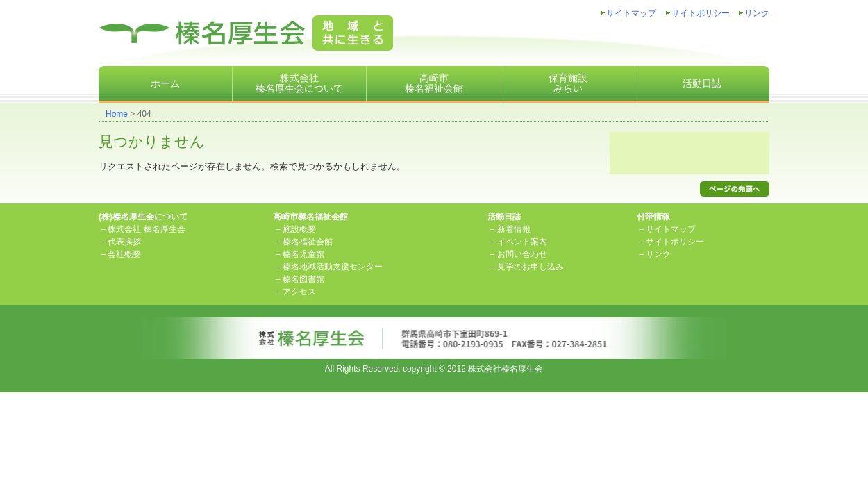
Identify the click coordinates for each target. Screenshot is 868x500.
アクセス (299, 292)
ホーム (165, 83)
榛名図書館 (303, 279)
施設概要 (299, 229)
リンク (757, 13)
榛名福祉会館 (308, 242)
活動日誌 (702, 83)
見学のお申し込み (531, 267)
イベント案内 (522, 242)
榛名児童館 (303, 254)
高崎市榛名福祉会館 (434, 83)
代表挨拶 (124, 242)
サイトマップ (631, 13)
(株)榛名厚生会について (143, 217)
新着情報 (514, 229)
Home (117, 114)
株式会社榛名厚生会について (299, 83)
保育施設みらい (568, 83)
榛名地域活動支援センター (333, 267)
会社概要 (124, 254)
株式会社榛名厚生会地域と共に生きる (246, 33)
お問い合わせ (522, 254)
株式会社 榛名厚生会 (146, 229)
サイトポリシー (701, 13)
